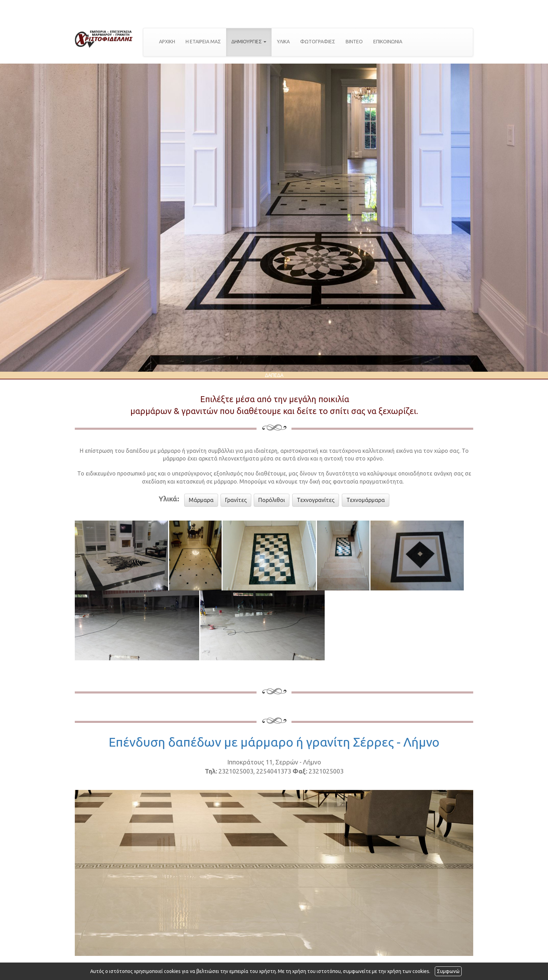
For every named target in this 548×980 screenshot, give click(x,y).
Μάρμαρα (201, 500)
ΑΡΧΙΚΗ (167, 42)
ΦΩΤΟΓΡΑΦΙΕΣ (318, 42)
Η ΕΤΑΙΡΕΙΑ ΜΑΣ (203, 42)
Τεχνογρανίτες (316, 500)
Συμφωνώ (448, 971)
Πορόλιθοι (272, 500)
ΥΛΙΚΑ (283, 42)
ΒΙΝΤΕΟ (354, 42)
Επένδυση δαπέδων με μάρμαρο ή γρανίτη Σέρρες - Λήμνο (274, 742)
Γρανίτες (236, 500)
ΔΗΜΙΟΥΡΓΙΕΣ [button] (249, 42)
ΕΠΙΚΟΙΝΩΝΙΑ (388, 42)
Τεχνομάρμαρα (366, 500)
